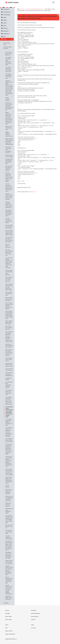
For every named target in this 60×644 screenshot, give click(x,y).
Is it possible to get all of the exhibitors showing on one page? (9, 422)
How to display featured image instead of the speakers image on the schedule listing (9, 315)
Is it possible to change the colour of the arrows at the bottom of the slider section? (9, 401)
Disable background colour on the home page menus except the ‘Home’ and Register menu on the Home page (9, 118)
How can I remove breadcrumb (8, 246)
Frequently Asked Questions (7, 48)
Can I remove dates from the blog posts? (9, 53)
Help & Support (35, 617)
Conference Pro (8, 12)
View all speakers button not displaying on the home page (9, 580)
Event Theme (8, 617)
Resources (34, 610)
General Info (8, 9)
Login (32, 625)
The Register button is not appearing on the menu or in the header (9, 555)
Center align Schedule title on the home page (9, 76)
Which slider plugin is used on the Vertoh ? (9, 598)
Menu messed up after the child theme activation (9, 492)
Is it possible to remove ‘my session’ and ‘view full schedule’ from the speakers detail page (9, 432)
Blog (6, 628)
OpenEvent (8, 31)
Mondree (8, 28)
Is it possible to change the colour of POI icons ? (9, 392)
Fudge (8, 18)
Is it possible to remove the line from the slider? (9, 440)
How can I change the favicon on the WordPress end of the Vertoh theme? (9, 187)
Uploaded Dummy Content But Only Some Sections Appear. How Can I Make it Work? (9, 570)
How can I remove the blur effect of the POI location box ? (9, 252)
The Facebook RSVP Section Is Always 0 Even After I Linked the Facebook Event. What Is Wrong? (9, 545)
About (7, 625)
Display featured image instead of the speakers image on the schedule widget (9, 141)
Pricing (7, 610)
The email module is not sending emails (9, 537)
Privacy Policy (9, 631)
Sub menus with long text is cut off (9, 526)
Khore (8, 26)
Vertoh (8, 39)
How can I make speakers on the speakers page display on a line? (9, 233)
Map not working (7, 486)
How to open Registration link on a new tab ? (9, 346)
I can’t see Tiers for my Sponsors (9, 369)
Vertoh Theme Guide (7, 44)
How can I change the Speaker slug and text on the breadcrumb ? (9, 205)
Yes (33, 192)
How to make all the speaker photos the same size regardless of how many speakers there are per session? (9, 337)
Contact (33, 620)
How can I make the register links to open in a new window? (9, 239)
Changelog (6, 603)
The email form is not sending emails (9, 532)
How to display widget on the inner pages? (9, 322)
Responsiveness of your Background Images (9, 511)
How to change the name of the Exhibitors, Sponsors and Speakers (9, 306)
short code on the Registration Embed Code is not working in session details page (9, 519)
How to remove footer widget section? (9, 359)
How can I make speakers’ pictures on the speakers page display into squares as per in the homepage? (9, 263)
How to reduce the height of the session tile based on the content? (9, 352)
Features (7, 613)
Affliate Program (36, 613)
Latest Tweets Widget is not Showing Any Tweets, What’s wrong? (9, 480)
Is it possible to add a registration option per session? (9, 385)
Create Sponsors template (7, 99)
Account (33, 628)
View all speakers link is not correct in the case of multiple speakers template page (9, 590)
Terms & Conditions (10, 634)
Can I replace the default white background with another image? (8, 61)
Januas (8, 23)
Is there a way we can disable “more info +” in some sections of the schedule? (9, 472)
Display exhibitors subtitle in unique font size (9, 134)
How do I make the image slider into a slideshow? (9, 272)
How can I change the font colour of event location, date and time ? (9, 196)
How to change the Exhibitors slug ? (9, 294)
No (35, 192)
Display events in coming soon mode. (9, 128)
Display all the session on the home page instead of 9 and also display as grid (9, 106)
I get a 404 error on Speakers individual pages (9, 374)
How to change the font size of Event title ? (9, 299)
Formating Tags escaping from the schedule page (9, 161)
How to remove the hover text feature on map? (9, 365)
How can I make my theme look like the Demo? (9, 227)
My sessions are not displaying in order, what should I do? (9, 498)
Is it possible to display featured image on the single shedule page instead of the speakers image (9, 412)
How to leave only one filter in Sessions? (9, 328)
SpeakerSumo (8, 34)
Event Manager (8, 15)
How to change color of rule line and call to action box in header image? (9, 287)
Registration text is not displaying (8, 504)
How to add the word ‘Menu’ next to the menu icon (9, 279)
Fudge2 (8, 20)
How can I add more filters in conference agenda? (9, 168)
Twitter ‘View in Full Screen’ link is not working (9, 562)
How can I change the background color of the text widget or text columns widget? (9, 177)
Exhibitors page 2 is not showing (9, 156)
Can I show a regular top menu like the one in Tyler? (8, 69)
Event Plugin (8, 620)
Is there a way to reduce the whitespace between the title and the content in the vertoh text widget (9, 449)
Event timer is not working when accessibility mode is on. (8, 150)
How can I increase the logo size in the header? (9, 220)
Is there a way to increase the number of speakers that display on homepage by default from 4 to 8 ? (9, 461)
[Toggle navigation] (39, 3)
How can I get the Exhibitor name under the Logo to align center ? (9, 213)
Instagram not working (9, 379)
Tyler (8, 37)
